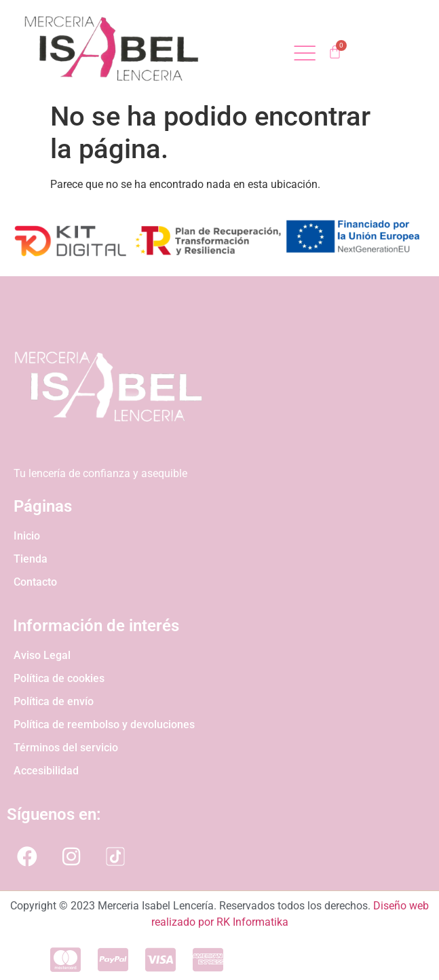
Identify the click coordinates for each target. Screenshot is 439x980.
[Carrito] (335, 52)
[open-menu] (305, 55)
